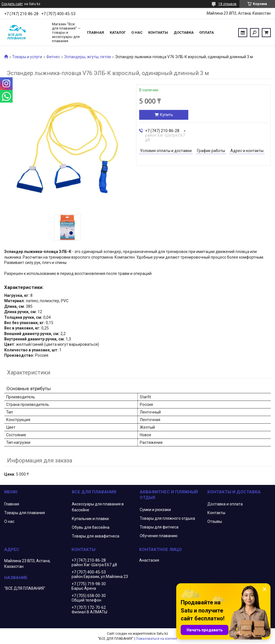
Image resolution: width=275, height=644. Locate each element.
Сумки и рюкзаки (155, 510)
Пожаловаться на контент (157, 639)
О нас (137, 32)
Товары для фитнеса (159, 527)
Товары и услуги (27, 57)
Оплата (207, 32)
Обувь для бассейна (91, 527)
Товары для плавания (25, 513)
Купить (167, 115)
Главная (96, 32)
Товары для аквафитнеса (96, 536)
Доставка (184, 32)
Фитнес (53, 57)
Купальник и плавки (90, 519)
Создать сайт (12, 4)
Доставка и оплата (225, 504)
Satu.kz (162, 634)
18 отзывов (227, 4)
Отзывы (215, 521)
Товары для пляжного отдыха (167, 518)
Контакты (158, 32)
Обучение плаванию (159, 536)
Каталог (118, 32)
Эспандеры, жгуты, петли (87, 57)
